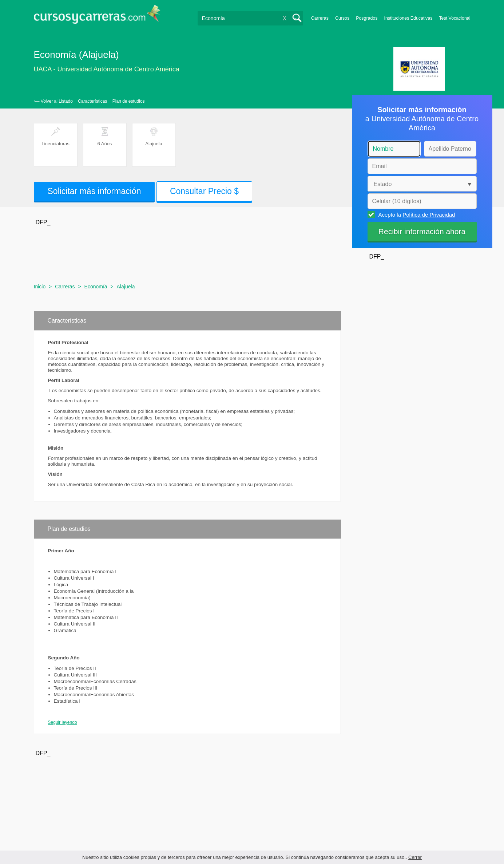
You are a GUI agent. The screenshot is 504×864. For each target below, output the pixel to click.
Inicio (40, 287)
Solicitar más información (94, 191)
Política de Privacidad (429, 215)
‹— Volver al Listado (53, 101)
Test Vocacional (455, 18)
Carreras (320, 18)
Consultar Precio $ (204, 191)
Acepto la (416, 214)
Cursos (342, 18)
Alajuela (126, 287)
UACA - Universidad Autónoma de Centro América (107, 69)
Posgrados (367, 18)
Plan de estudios (129, 101)
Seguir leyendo (63, 722)
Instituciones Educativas (408, 18)
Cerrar (415, 857)
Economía (96, 287)
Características (92, 101)
